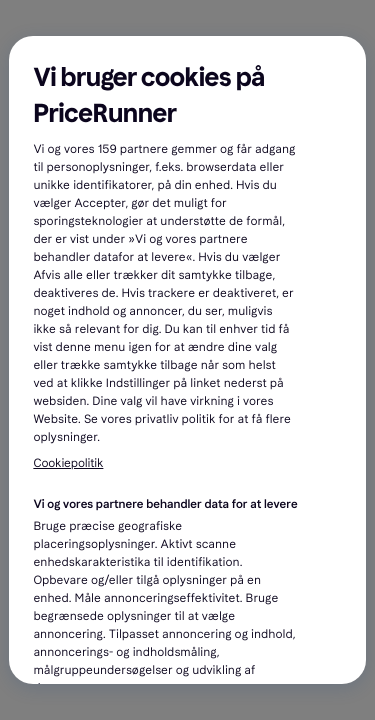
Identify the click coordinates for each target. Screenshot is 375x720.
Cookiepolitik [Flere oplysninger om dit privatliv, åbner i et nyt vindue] (68, 464)
